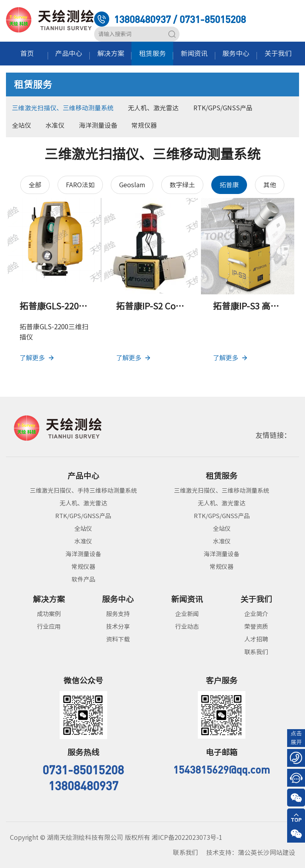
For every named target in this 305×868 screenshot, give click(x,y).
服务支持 (118, 614)
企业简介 (256, 614)
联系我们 (256, 652)
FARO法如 (80, 185)
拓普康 (229, 185)
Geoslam (132, 185)
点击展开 (296, 738)
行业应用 (49, 627)
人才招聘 (256, 639)
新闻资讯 (194, 53)
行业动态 (187, 627)
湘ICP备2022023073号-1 (187, 837)
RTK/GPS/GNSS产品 (223, 108)
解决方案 (111, 53)
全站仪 (21, 125)
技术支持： (251, 853)
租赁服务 (152, 53)
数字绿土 (182, 185)
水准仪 (55, 125)
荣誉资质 (256, 627)
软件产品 (83, 579)
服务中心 (236, 53)
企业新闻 (187, 614)
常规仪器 (144, 125)
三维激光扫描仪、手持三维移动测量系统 (83, 491)
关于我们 (278, 53)
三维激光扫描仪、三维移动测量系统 (63, 108)
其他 (270, 185)
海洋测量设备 (98, 125)
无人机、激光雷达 (153, 108)
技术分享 (118, 627)
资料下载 (118, 639)
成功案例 (49, 614)
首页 (27, 53)
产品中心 (69, 53)
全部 (35, 185)
